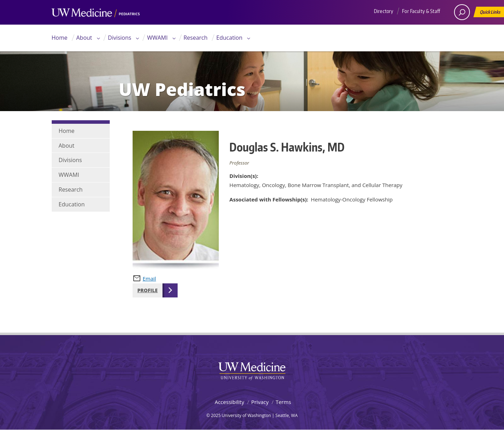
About (84, 38)
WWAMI (157, 38)
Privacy (260, 402)
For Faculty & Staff (421, 11)
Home (60, 38)
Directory (384, 11)
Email (149, 278)
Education (229, 38)
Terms (283, 402)
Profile (148, 290)
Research (196, 38)
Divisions (120, 38)
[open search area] (462, 12)
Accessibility (229, 402)
